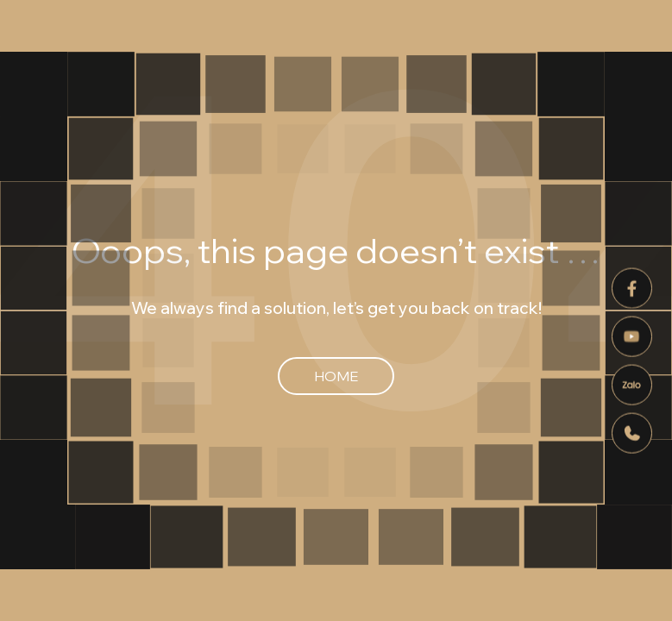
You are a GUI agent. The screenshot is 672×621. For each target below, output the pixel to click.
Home (336, 376)
